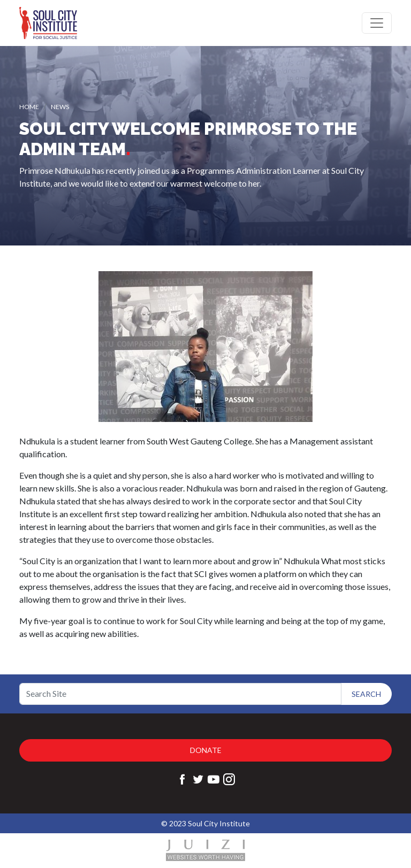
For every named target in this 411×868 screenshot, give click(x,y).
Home (29, 107)
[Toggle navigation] (377, 23)
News (60, 107)
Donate (206, 750)
